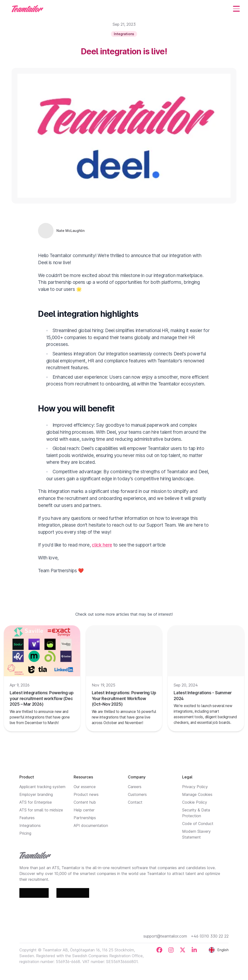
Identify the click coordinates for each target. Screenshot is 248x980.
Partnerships (85, 818)
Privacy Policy (195, 787)
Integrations (30, 825)
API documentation (91, 825)
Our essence (85, 787)
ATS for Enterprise (36, 802)
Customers (137, 794)
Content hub (85, 802)
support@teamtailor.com (165, 936)
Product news (86, 794)
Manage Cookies (197, 794)
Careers (135, 787)
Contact (135, 802)
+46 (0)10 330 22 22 (210, 936)
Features (27, 818)
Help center (84, 810)
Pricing (25, 833)
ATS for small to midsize (41, 810)
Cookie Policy (195, 802)
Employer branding (36, 794)
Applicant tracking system (42, 787)
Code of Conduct (198, 824)
